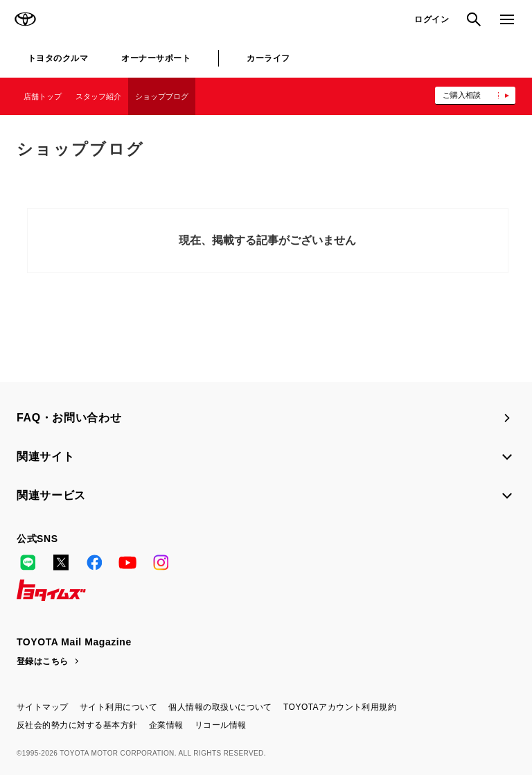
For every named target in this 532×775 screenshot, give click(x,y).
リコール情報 (221, 725)
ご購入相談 (462, 95)
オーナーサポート (156, 58)
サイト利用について (118, 707)
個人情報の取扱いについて (220, 707)
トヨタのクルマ (58, 58)
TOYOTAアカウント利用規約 (340, 707)
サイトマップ (43, 707)
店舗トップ (43, 96)
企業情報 (166, 725)
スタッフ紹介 (98, 96)
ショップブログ (162, 96)
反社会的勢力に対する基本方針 (77, 725)
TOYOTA (25, 19)
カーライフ (268, 58)
